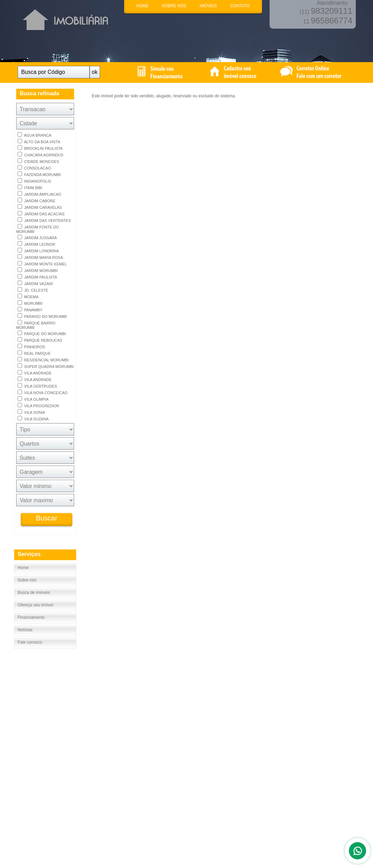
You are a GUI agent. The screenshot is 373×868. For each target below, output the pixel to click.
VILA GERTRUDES (37, 386)
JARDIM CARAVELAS (40, 207)
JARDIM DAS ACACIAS (41, 213)
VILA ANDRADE (35, 373)
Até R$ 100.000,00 (174, 720)
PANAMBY (30, 309)
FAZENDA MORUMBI (39, 174)
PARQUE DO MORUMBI (42, 333)
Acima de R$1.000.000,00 (181, 747)
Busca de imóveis (34, 593)
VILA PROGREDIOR (38, 405)
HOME (142, 6)
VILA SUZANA (33, 418)
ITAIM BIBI (30, 187)
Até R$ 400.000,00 (174, 733)
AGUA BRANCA (34, 135)
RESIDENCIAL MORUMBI (43, 359)
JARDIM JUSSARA (37, 237)
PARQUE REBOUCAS (40, 340)
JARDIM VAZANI (35, 283)
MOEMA (28, 296)
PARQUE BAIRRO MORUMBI (36, 325)
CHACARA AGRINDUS (41, 154)
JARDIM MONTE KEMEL (42, 264)
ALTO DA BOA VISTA (39, 141)
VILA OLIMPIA (33, 399)
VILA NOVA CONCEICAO (43, 392)
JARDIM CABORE (37, 200)
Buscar (47, 518)
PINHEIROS (31, 346)
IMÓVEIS (208, 6)
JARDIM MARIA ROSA (40, 257)
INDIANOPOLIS (34, 181)
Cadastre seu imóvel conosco (113, 727)
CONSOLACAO (34, 168)
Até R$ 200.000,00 (174, 727)
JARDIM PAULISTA (37, 277)
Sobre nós (27, 580)
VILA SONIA (31, 412)
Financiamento (31, 617)
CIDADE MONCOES (38, 161)
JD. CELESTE (33, 290)
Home (23, 568)
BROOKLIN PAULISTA (40, 148)
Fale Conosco (27, 733)
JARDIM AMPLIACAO (39, 194)
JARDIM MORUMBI (38, 270)
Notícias (25, 630)
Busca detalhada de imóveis (111, 720)
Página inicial (26, 720)
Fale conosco (30, 642)
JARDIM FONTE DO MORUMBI (38, 229)
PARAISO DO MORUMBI (42, 316)
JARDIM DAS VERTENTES (44, 220)
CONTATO (240, 6)
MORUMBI (30, 303)
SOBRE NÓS (174, 6)
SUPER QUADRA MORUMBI (46, 366)
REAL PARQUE (34, 353)
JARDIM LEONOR (37, 244)
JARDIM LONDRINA (38, 250)
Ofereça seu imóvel (35, 605)
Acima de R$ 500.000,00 (180, 740)
